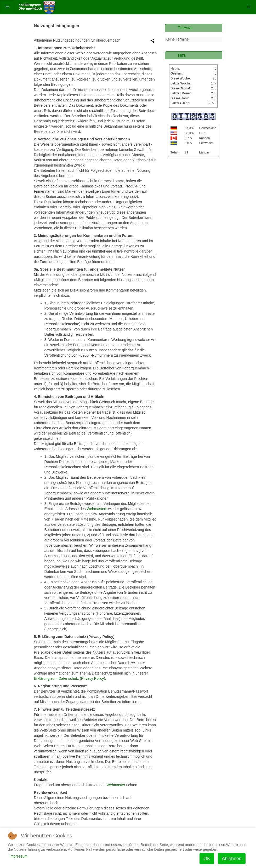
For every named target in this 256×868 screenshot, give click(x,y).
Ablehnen (232, 859)
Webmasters (97, 509)
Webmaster (116, 785)
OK (207, 859)
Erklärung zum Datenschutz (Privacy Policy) (70, 678)
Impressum (18, 856)
